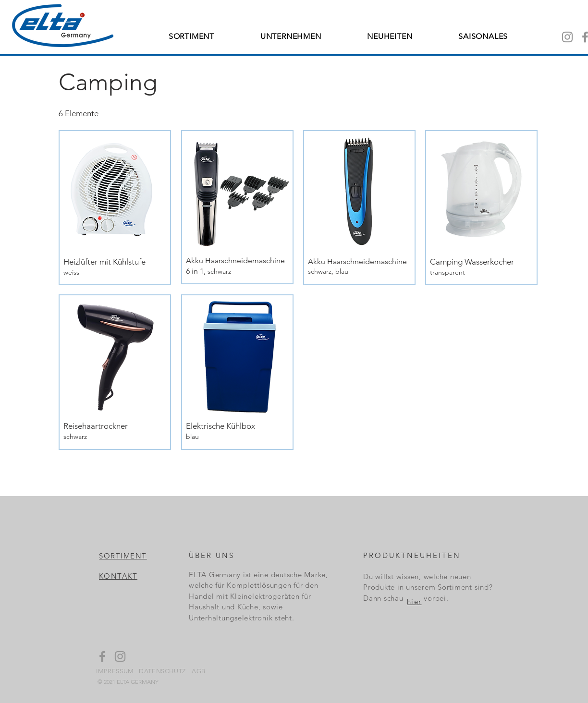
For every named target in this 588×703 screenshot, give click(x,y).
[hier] (415, 601)
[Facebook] (102, 656)
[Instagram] (567, 37)
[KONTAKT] (119, 576)
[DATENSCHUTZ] (163, 671)
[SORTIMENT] (123, 556)
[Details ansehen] (114, 267)
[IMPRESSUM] (116, 671)
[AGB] (199, 671)
